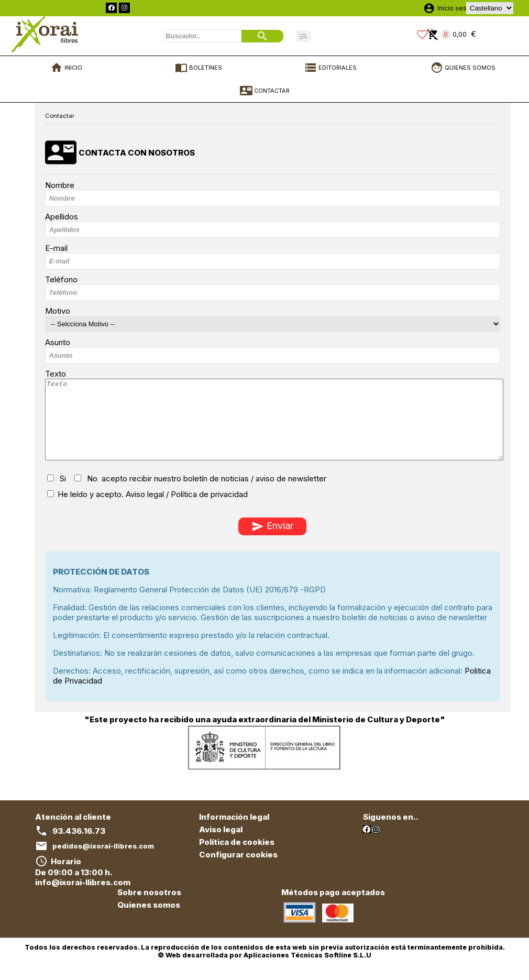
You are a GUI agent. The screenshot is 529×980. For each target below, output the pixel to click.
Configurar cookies (238, 870)
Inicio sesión (457, 8)
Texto (56, 374)
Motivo (58, 311)
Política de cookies (237, 858)
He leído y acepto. (147, 510)
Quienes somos (149, 921)
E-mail (56, 248)
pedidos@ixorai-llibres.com (103, 862)
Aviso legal (221, 845)
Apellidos (62, 217)
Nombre (60, 185)
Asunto (58, 342)
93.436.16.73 (79, 847)
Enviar (272, 542)
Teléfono (61, 279)
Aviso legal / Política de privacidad (187, 510)
